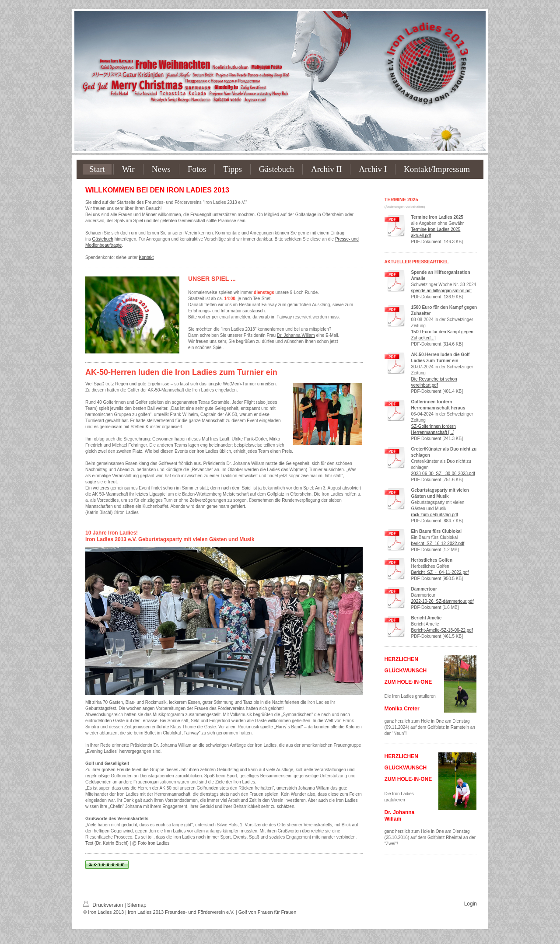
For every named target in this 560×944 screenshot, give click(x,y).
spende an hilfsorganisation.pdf (441, 291)
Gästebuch (103, 239)
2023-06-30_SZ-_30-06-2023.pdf (443, 474)
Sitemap (137, 905)
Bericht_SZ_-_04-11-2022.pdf (440, 572)
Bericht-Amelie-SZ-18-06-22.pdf (442, 630)
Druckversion (104, 905)
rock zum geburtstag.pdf (435, 515)
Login (471, 904)
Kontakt (146, 257)
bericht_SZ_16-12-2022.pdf (438, 544)
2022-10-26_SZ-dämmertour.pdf (443, 601)
